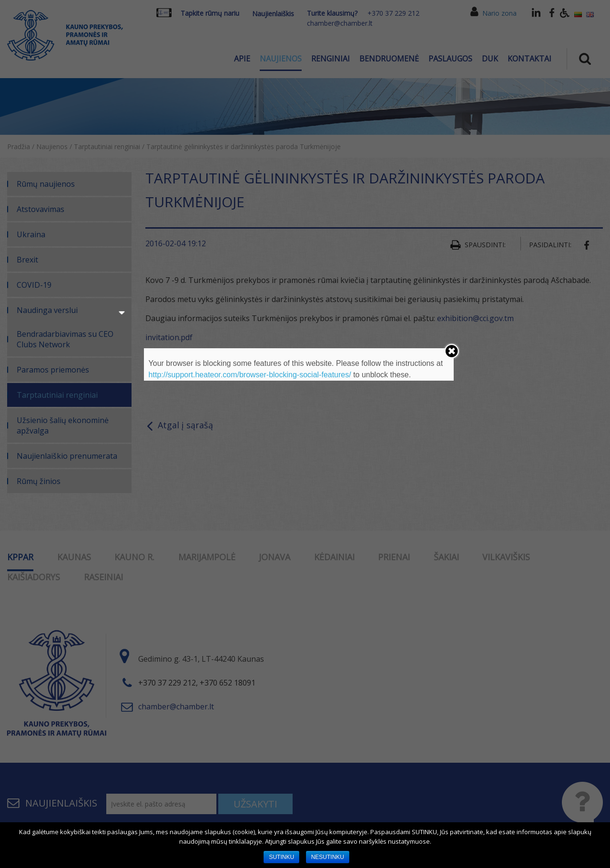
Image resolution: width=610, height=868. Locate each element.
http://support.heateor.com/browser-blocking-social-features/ (250, 375)
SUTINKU (281, 857)
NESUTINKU (328, 857)
